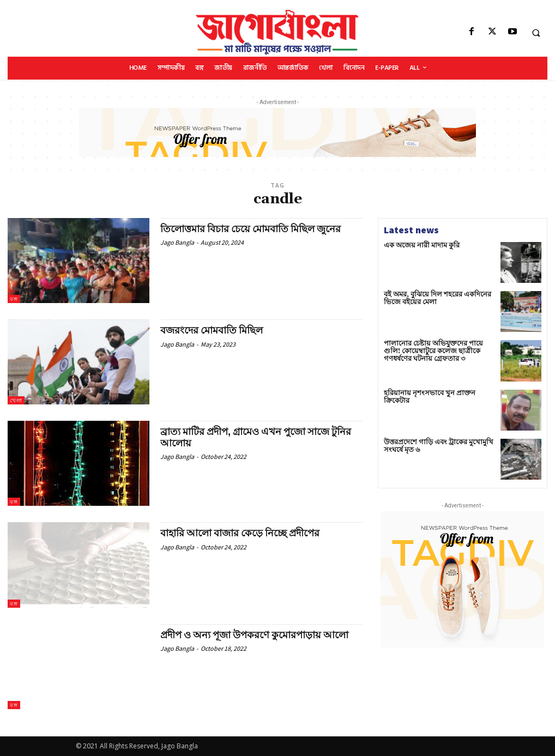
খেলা (16, 400)
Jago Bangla (177, 242)
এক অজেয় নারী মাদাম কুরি (418, 246)
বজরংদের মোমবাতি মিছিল (212, 331)
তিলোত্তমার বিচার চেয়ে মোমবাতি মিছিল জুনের (252, 229)
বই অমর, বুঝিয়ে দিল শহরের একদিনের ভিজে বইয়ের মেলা (433, 298)
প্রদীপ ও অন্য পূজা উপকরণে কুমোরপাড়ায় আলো (256, 635)
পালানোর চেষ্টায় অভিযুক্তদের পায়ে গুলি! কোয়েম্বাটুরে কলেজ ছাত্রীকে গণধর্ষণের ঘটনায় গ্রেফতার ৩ (437, 351)
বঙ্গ (14, 299)
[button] (536, 33)
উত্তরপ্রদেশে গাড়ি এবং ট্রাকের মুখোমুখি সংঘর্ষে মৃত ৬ (435, 446)
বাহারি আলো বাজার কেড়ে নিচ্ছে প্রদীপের (241, 533)
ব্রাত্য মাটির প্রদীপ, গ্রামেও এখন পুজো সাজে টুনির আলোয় (258, 437)
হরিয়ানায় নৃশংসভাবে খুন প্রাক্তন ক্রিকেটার (437, 393)
